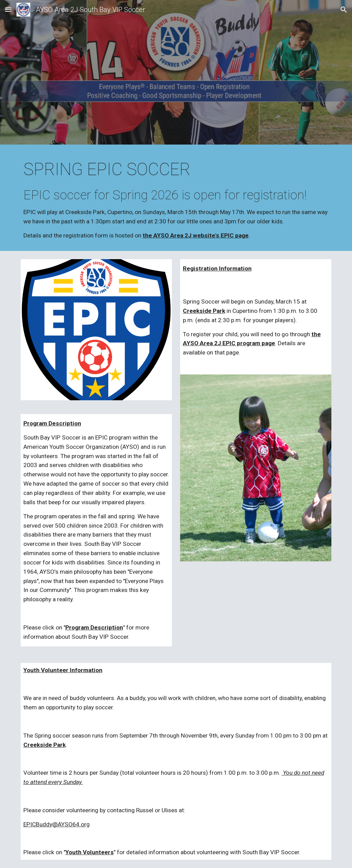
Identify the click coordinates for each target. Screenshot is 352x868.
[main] (176, 199)
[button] (8, 9)
